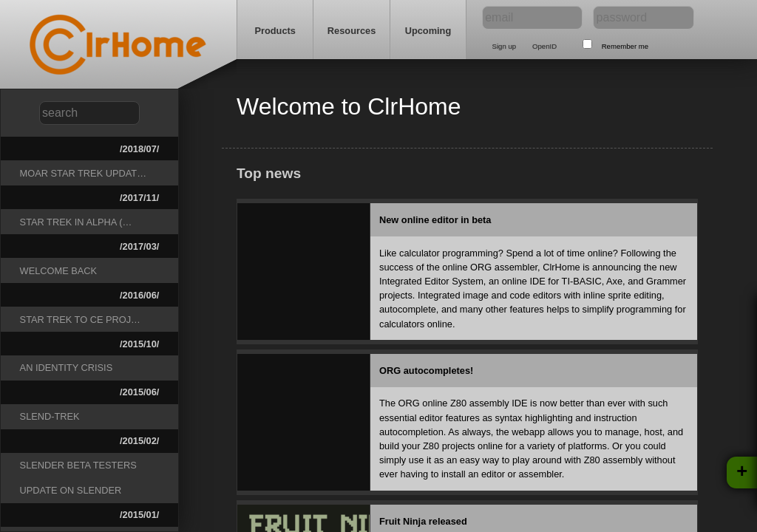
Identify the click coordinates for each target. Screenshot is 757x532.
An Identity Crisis (67, 368)
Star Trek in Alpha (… (76, 222)
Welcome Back (59, 271)
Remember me (625, 46)
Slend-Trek (50, 416)
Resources (352, 31)
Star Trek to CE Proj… (80, 320)
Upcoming (428, 31)
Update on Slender (71, 490)
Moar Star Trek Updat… (83, 173)
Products (275, 31)
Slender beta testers (78, 465)
